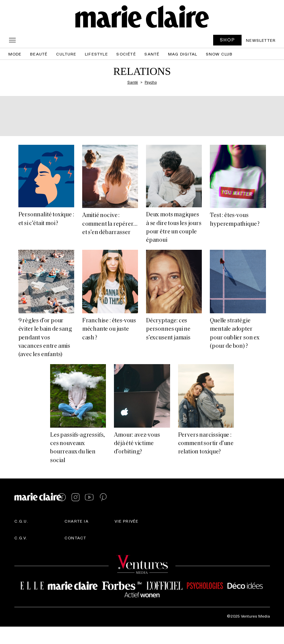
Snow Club (219, 54)
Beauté (39, 54)
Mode (15, 54)
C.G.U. (21, 521)
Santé (152, 54)
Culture (66, 54)
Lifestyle (96, 54)
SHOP (228, 40)
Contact (75, 538)
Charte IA (77, 521)
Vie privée (126, 521)
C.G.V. (21, 538)
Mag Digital (183, 54)
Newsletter (261, 40)
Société (126, 54)
